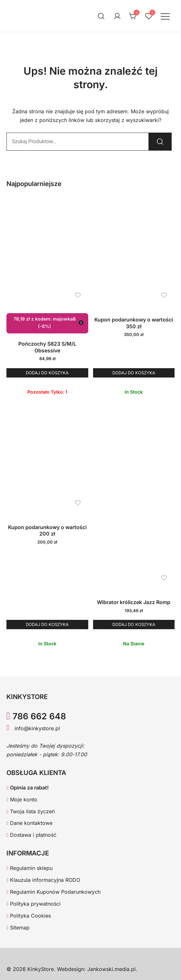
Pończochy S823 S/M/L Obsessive (47, 347)
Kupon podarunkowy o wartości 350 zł (134, 323)
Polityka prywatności (33, 904)
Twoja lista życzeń (31, 811)
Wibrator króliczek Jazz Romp (134, 602)
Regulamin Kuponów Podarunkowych (53, 892)
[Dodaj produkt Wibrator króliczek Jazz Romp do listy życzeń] (164, 578)
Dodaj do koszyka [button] (47, 373)
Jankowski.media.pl (111, 969)
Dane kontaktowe (29, 823)
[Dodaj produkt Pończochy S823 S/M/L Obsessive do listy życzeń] (78, 295)
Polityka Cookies (29, 916)
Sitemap (18, 928)
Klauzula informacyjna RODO (43, 880)
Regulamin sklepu (29, 868)
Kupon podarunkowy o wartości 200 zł (47, 531)
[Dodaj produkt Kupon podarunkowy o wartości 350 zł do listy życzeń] (164, 295)
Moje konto (22, 799)
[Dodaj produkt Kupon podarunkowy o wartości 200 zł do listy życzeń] (78, 503)
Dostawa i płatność (31, 835)
